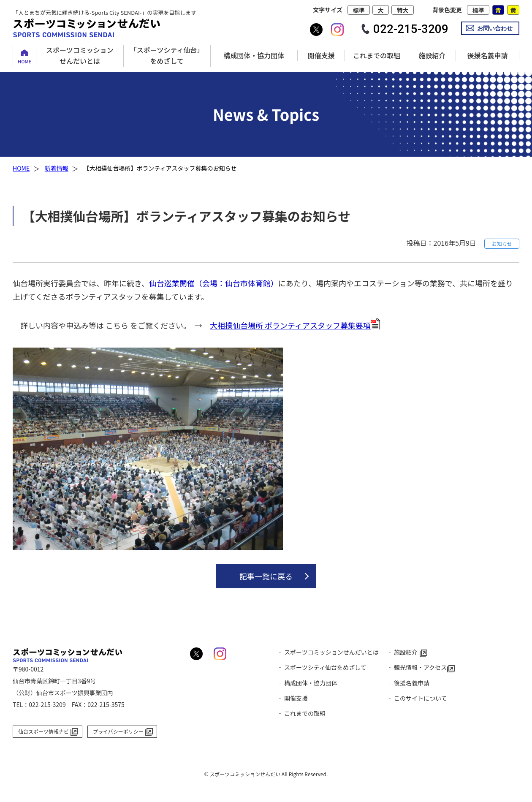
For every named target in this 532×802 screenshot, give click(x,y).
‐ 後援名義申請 (408, 683)
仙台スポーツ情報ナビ (43, 731)
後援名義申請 (487, 55)
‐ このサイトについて (417, 698)
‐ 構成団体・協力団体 (307, 683)
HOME (24, 61)
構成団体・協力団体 (254, 55)
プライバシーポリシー (118, 731)
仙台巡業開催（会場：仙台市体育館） (214, 283)
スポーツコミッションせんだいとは (80, 55)
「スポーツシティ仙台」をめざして (167, 55)
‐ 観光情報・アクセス (417, 667)
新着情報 (57, 168)
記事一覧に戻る (266, 576)
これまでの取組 (377, 55)
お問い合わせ (495, 28)
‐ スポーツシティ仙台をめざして (322, 667)
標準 (358, 10)
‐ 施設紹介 (402, 652)
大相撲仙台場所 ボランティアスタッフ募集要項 (290, 325)
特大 (403, 10)
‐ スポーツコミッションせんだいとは (328, 652)
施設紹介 (432, 55)
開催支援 (321, 55)
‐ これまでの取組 (301, 713)
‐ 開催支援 (292, 698)
